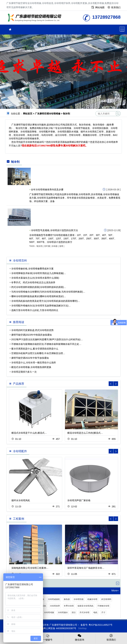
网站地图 (100, 7)
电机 (95, 612)
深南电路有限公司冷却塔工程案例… (30, 568)
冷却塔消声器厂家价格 (79, 500)
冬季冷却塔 (69, 606)
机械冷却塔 (92, 599)
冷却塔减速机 (54, 599)
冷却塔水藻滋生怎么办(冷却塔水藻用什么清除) (35, 278)
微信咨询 (79, 637)
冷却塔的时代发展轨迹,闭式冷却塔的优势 (32, 330)
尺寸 (103, 612)
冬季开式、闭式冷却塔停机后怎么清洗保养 (33, 282)
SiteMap (82, 628)
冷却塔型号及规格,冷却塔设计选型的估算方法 (54, 230)
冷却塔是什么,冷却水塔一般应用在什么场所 (34, 363)
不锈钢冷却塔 (103, 606)
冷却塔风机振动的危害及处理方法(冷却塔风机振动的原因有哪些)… (46, 301)
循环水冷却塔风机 (21, 500)
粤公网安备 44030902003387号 (58, 628)
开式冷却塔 (85, 612)
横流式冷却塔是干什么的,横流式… (29, 433)
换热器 (67, 599)
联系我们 (116, 7)
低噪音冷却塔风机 (85, 606)
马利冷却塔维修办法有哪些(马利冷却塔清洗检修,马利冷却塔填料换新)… (48, 292)
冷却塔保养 (55, 606)
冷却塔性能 (79, 599)
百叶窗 (47, 246)
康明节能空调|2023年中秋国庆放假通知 (32, 335)
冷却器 (55, 246)
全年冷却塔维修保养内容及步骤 (47, 190)
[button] (116, 384)
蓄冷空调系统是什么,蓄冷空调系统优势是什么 (35, 349)
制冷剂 (40, 246)
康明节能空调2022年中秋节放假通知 (30, 358)
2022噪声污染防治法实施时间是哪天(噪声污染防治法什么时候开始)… (47, 339)
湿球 (61, 246)
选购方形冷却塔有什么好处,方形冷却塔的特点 (35, 310)
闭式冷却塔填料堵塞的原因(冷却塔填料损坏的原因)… (39, 287)
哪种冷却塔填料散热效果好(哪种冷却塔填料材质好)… (39, 296)
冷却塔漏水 (63, 612)
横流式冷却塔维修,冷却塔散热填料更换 (31, 367)
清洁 (74, 612)
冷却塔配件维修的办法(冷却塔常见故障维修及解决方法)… (41, 306)
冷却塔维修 (35, 19)
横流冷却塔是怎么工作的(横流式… (85, 433)
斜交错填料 (106, 599)
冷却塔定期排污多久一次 (24, 372)
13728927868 (44, 146)
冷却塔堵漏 (49, 612)
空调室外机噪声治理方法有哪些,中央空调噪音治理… (38, 353)
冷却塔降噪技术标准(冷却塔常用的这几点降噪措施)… (39, 273)
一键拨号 (48, 637)
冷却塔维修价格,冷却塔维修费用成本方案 (32, 269)
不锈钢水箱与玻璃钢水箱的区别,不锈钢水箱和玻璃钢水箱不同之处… (46, 344)
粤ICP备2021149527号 (100, 625)
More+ (115, 591)
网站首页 (28, 114)
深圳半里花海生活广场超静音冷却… (86, 568)
